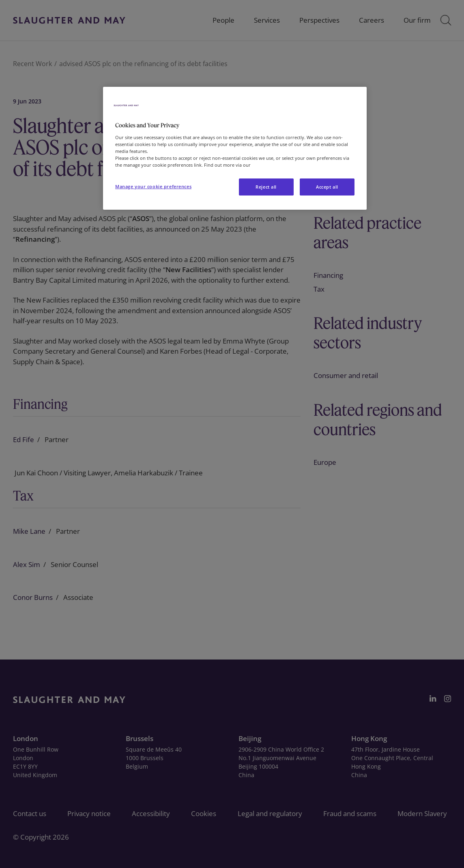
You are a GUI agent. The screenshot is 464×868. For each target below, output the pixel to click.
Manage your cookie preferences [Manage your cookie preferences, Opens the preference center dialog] (153, 186)
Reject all (266, 187)
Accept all (327, 187)
